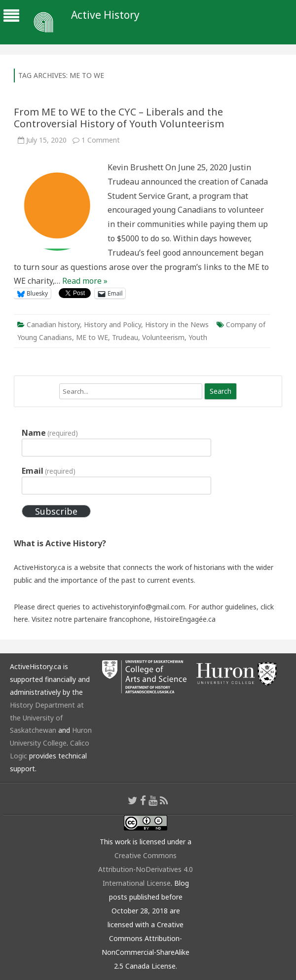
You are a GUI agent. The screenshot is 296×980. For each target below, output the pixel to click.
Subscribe (56, 511)
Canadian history (53, 324)
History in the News (177, 324)
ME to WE (92, 337)
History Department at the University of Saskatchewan (47, 718)
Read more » (85, 281)
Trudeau (125, 337)
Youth (198, 337)
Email (49, 471)
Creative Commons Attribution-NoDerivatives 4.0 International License (146, 869)
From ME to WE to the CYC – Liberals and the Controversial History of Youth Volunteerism (119, 118)
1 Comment (101, 140)
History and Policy (112, 324)
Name (50, 433)
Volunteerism (163, 337)
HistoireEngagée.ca (185, 619)
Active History (105, 15)
